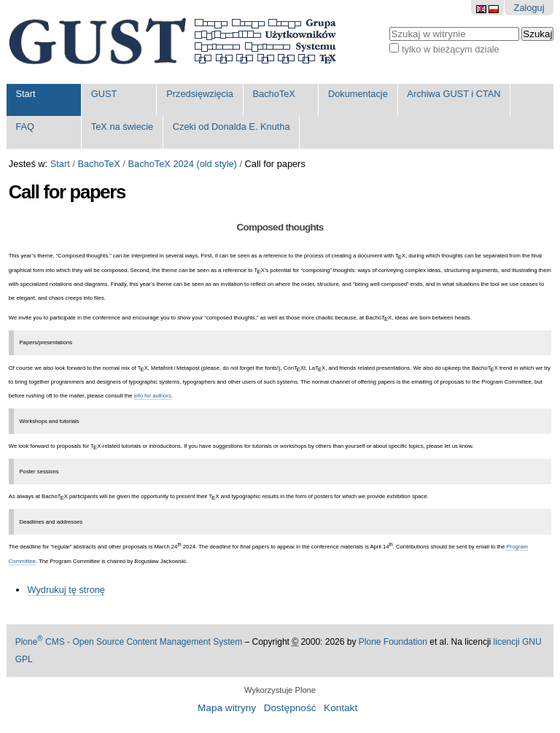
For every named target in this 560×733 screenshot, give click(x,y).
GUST (104, 94)
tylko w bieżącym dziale (451, 49)
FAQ (25, 127)
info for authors (153, 396)
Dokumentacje (358, 94)
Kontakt (341, 708)
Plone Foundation (393, 642)
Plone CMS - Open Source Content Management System (129, 642)
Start (25, 94)
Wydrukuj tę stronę (66, 590)
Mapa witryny (227, 708)
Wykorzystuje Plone (280, 690)
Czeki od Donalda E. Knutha (232, 127)
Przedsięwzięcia (200, 94)
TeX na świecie (122, 127)
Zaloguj (529, 8)
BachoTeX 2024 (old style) (182, 164)
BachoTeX (274, 94)
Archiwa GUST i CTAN (454, 94)
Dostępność (290, 708)
